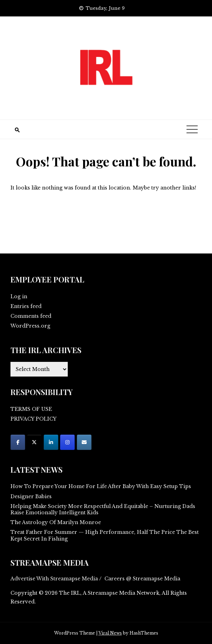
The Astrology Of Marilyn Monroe (56, 522)
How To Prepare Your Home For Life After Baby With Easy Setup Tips (101, 486)
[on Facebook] (18, 442)
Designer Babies (31, 496)
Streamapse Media (111, 593)
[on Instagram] (67, 442)
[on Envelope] (84, 442)
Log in (19, 296)
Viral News (110, 633)
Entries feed (26, 306)
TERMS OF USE (31, 409)
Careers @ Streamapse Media (142, 579)
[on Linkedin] (51, 442)
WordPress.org (30, 326)
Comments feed (31, 316)
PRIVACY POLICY (34, 419)
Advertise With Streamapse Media (54, 579)
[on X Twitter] (34, 442)
